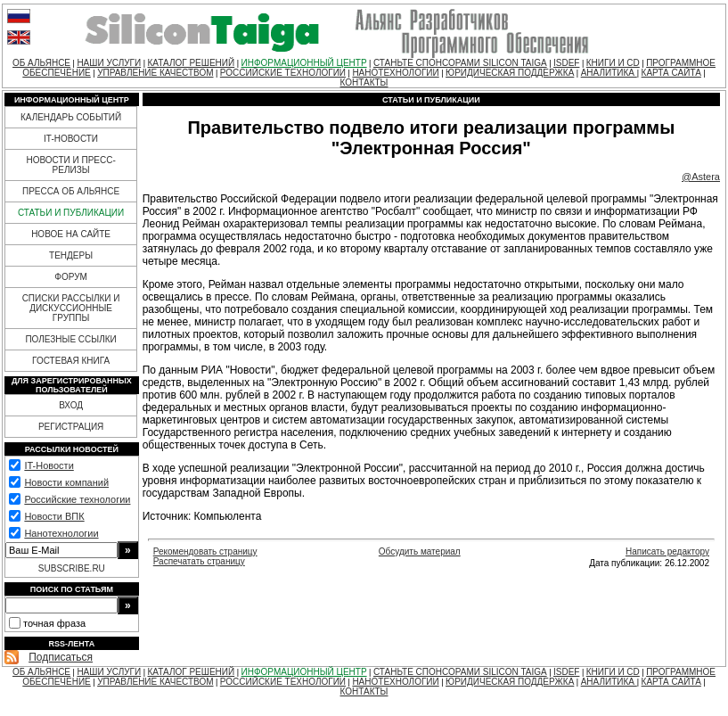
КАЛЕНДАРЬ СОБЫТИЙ (71, 117)
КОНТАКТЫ (364, 82)
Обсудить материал (420, 551)
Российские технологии (77, 499)
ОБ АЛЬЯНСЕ (41, 63)
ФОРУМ (71, 277)
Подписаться (61, 657)
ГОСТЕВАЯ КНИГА (71, 361)
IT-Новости (49, 465)
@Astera (701, 177)
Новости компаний (66, 482)
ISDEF (566, 63)
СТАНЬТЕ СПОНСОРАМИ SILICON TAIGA (460, 63)
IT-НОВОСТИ (71, 139)
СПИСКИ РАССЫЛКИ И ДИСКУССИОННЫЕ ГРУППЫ (71, 308)
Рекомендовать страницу (205, 551)
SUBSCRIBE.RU (72, 568)
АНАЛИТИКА (609, 73)
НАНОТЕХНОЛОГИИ (395, 73)
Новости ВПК (54, 516)
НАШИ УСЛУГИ (109, 63)
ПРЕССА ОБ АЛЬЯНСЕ (71, 191)
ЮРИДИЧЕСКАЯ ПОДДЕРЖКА (510, 73)
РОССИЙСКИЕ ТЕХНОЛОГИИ (283, 73)
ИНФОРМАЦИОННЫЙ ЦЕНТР (304, 63)
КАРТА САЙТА (671, 73)
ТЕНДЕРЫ (71, 255)
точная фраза (54, 623)
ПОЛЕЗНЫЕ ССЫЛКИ (70, 339)
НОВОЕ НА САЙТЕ (71, 234)
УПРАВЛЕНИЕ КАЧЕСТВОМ (155, 73)
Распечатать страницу (199, 561)
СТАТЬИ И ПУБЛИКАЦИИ (71, 213)
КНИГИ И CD (613, 63)
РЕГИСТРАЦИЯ (71, 427)
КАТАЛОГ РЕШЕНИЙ (192, 63)
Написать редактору (667, 551)
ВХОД (71, 405)
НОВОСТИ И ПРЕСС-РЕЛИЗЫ (70, 165)
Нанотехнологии (61, 533)
